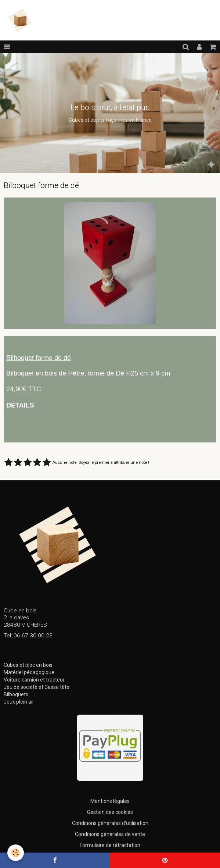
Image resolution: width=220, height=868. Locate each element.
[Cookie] (16, 853)
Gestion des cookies (110, 812)
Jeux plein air (19, 702)
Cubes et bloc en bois (28, 665)
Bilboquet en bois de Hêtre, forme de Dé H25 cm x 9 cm (88, 373)
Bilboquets (16, 694)
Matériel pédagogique (29, 672)
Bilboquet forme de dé (39, 358)
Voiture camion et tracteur (34, 680)
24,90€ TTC (25, 389)
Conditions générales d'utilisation (110, 823)
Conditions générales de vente (110, 834)
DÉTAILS (20, 405)
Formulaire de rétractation (110, 845)
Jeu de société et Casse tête (37, 687)
